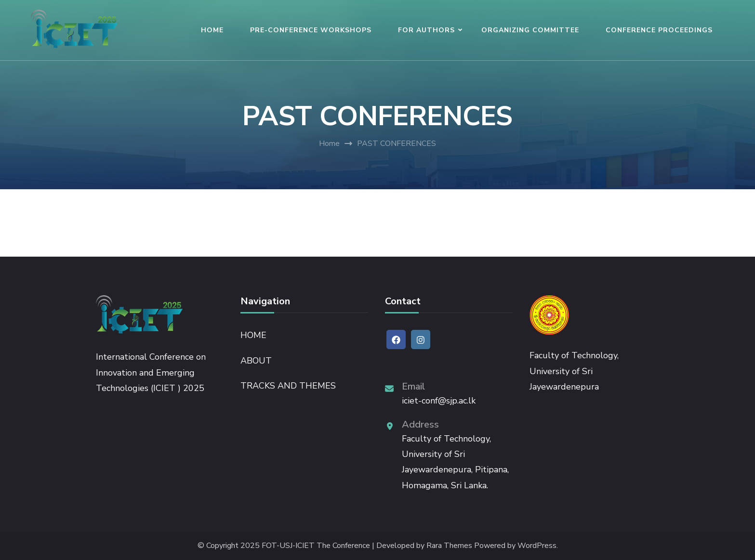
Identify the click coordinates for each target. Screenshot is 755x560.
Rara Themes (449, 546)
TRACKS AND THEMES (288, 386)
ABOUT (256, 361)
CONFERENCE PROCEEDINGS (659, 30)
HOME (212, 30)
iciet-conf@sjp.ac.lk (439, 401)
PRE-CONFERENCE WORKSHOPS (311, 30)
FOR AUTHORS (426, 30)
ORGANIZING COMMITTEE (530, 30)
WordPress (537, 546)
